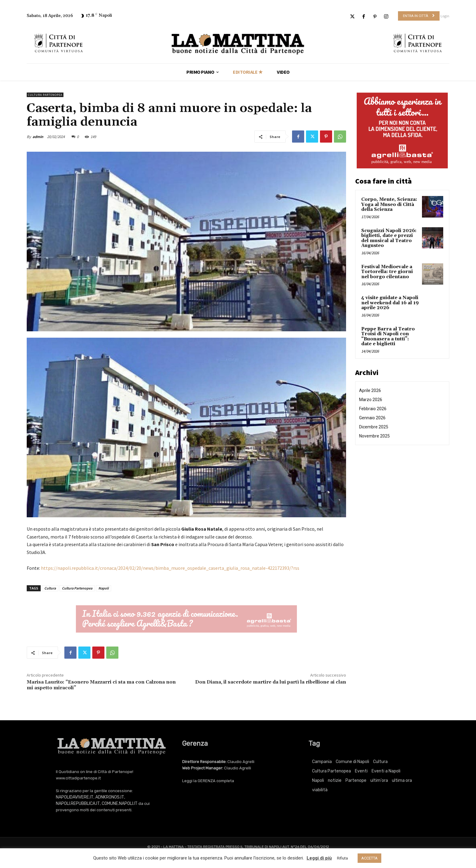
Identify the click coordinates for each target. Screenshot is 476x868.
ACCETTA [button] (369, 858)
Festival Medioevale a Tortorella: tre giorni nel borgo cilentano (387, 272)
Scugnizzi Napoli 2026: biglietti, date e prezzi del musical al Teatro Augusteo (389, 238)
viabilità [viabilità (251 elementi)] (320, 790)
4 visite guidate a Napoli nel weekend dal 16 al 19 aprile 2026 (390, 303)
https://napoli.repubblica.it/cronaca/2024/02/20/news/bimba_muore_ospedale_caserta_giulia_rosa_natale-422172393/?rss (170, 568)
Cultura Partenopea (45, 95)
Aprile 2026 (370, 390)
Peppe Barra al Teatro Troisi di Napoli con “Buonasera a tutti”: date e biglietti (388, 337)
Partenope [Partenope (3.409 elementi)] (356, 780)
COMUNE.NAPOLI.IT (120, 804)
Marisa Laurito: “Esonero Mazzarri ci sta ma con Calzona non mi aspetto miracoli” (101, 685)
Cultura (50, 588)
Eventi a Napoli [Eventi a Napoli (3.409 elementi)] (386, 771)
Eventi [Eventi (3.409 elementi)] (361, 771)
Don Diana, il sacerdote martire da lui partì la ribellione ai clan (271, 682)
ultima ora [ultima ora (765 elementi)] (402, 780)
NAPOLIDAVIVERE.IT (75, 797)
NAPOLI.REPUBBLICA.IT (78, 804)
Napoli (104, 588)
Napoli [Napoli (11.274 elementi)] (318, 780)
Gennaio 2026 (372, 418)
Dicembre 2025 (374, 427)
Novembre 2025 (374, 436)
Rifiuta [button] (342, 858)
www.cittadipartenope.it (78, 778)
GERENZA (207, 781)
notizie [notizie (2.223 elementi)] (335, 780)
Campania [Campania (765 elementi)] (322, 762)
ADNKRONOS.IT (110, 797)
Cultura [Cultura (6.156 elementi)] (380, 762)
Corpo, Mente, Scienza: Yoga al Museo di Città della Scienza (389, 204)
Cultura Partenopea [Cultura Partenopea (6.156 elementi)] (331, 771)
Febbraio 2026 (373, 409)
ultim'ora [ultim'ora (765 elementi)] (379, 780)
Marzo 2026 (371, 400)
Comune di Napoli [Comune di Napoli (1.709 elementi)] (352, 762)
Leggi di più (319, 858)
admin (38, 137)
